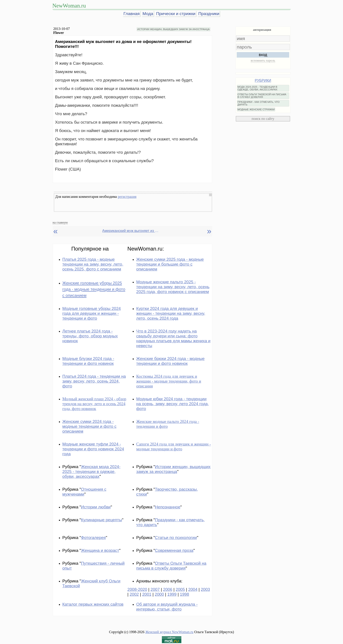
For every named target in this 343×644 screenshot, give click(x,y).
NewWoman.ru (69, 6)
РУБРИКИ (263, 81)
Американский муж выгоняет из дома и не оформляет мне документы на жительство (131, 231)
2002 (134, 594)
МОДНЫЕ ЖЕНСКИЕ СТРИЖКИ (256, 109)
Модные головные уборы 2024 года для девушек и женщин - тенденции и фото (92, 313)
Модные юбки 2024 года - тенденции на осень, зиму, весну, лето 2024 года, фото (172, 404)
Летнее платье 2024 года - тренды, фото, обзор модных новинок (90, 336)
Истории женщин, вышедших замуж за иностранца (173, 469)
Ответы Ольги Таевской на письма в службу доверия (171, 566)
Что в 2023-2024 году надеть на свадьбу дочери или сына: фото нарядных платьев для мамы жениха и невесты (173, 338)
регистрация (127, 197)
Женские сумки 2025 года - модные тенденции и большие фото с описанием (170, 264)
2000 (159, 594)
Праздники (209, 14)
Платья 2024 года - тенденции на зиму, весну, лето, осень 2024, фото (94, 381)
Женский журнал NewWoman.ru (169, 632)
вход (263, 55)
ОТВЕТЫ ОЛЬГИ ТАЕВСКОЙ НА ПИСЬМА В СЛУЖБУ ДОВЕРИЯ (262, 96)
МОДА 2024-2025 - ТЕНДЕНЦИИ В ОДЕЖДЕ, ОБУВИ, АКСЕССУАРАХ (258, 88)
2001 (147, 594)
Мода (148, 14)
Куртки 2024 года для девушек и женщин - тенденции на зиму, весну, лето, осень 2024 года (171, 313)
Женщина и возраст (100, 550)
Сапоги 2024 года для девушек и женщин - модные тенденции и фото (173, 447)
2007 (155, 589)
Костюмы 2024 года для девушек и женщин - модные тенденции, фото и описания (169, 381)
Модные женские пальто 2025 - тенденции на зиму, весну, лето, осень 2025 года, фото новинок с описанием (173, 287)
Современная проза (174, 550)
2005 (180, 589)
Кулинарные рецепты (102, 520)
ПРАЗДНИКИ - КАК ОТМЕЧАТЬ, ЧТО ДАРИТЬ (259, 103)
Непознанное (168, 507)
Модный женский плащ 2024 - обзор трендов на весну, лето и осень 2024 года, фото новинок (94, 404)
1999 (172, 594)
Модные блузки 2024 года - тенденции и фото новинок (88, 361)
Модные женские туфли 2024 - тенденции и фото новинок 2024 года (93, 449)
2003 (205, 589)
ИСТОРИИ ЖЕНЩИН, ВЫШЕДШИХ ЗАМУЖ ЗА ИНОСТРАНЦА (173, 29)
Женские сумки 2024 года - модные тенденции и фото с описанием (89, 426)
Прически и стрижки (176, 14)
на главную (60, 222)
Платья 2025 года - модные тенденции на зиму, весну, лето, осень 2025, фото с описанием (93, 264)
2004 (193, 589)
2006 (168, 589)
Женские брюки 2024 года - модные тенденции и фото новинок (170, 361)
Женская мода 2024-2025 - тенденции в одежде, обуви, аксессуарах (91, 472)
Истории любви (96, 507)
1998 (184, 594)
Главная (132, 14)
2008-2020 (137, 589)
